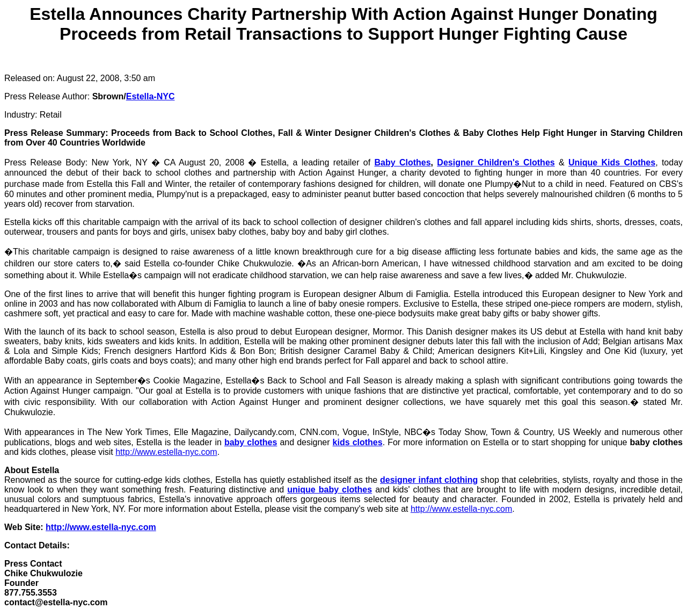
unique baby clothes (330, 490)
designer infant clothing (429, 480)
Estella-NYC (151, 96)
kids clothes (358, 442)
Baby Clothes (402, 162)
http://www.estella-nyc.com (166, 452)
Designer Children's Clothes (496, 162)
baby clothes (251, 442)
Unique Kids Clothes (612, 162)
